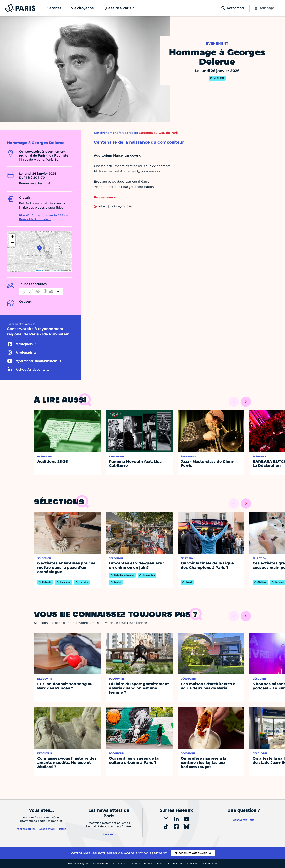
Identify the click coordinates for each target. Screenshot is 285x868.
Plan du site (209, 863)
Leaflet (40, 271)
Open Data (163, 863)
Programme (103, 197)
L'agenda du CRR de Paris (159, 133)
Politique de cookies (186, 863)
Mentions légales (79, 863)
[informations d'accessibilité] (41, 291)
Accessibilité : (117, 863)
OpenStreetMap (58, 271)
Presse (148, 863)
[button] (39, 248)
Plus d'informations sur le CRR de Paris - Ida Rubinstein (44, 217)
